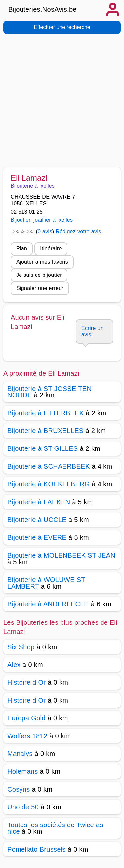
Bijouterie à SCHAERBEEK (49, 466)
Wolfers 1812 (27, 736)
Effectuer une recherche (62, 27)
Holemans (23, 771)
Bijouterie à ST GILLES (42, 448)
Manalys (20, 754)
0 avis (45, 231)
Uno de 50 (23, 807)
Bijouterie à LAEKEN (39, 502)
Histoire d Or (26, 682)
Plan (22, 249)
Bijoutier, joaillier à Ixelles (42, 220)
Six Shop (21, 647)
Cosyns (19, 789)
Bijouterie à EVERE (37, 537)
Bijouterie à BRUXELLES (45, 431)
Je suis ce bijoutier (39, 275)
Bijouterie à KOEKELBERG (49, 484)
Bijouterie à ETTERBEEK (46, 413)
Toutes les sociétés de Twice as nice (55, 828)
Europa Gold (26, 718)
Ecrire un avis (92, 331)
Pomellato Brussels (37, 849)
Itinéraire (51, 249)
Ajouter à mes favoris (42, 262)
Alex (14, 665)
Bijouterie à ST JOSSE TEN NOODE (49, 392)
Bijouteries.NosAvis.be (42, 9)
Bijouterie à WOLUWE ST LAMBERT (46, 583)
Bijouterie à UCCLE (37, 520)
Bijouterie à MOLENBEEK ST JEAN (61, 555)
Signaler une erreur (40, 288)
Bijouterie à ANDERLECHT (48, 604)
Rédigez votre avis (78, 231)
